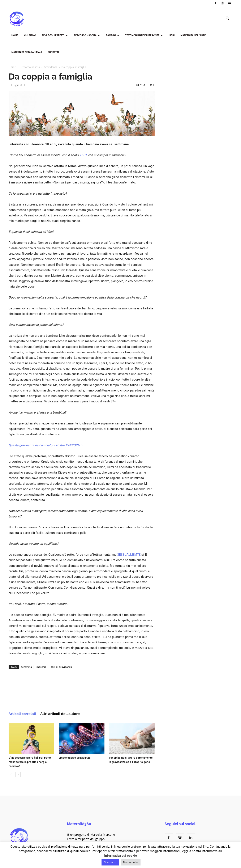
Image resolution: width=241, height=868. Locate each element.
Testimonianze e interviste (144, 35)
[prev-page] (11, 774)
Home (15, 35)
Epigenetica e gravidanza (75, 758)
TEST (83, 155)
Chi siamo (30, 35)
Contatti (53, 52)
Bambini (112, 35)
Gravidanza (51, 67)
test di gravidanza (61, 667)
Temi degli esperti (55, 35)
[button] (228, 19)
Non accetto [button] (131, 862)
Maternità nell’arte (193, 35)
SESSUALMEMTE (129, 555)
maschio (41, 667)
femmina (27, 667)
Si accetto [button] (110, 862)
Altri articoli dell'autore (60, 714)
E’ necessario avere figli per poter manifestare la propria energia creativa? (30, 762)
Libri (172, 35)
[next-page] (18, 774)
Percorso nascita (87, 35)
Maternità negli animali (27, 52)
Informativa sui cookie (121, 856)
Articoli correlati (22, 714)
